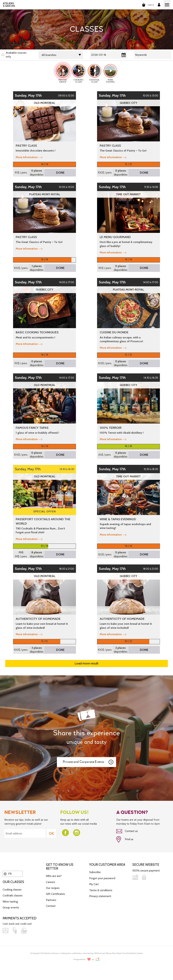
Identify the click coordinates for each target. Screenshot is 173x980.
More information (29, 157)
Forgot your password (102, 878)
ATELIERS (9, 5)
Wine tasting (10, 902)
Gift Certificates (55, 894)
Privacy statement (100, 896)
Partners (51, 900)
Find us (125, 839)
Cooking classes (12, 890)
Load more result (87, 663)
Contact (51, 906)
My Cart (94, 884)
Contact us (127, 831)
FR (8, 874)
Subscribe (95, 872)
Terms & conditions (101, 890)
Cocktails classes (13, 895)
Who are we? (54, 876)
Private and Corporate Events (88, 762)
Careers (51, 882)
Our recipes (53, 888)
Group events (11, 907)
